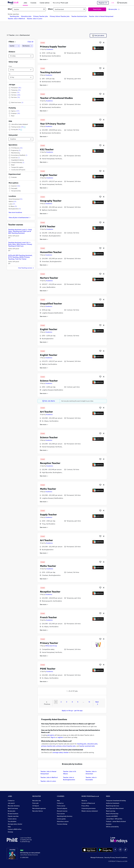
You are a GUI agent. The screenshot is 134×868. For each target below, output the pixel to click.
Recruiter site (37, 801)
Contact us (11, 801)
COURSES (61, 796)
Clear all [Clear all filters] (30, 42)
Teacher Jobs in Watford (16, 19)
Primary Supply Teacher (53, 47)
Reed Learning (111, 811)
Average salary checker (15, 824)
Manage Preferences (97, 857)
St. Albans (13, 206)
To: (10, 74)
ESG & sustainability (112, 827)
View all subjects (62, 808)
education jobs (92, 744)
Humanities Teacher (51, 252)
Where (50, 9)
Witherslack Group (51, 646)
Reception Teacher (50, 463)
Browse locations (13, 814)
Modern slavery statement (90, 811)
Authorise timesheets (113, 803)
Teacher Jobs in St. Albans (70, 773)
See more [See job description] (44, 59)
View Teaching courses (26, 268)
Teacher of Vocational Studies (56, 98)
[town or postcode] (70, 9)
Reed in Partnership (112, 814)
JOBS (10, 796)
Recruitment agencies (39, 808)
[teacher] (14, 46)
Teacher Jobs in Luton (35, 19)
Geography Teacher (51, 201)
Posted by (12, 108)
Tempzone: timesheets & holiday (116, 801)
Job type (12, 85)
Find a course (61, 806)
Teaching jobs (14, 16)
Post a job (35, 803)
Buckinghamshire (15, 209)
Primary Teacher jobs (41, 16)
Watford (12, 201)
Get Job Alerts (49, 401)
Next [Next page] (97, 703)
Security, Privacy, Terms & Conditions (116, 857)
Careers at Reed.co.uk (88, 803)
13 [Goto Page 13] (89, 702)
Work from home (13, 808)
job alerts (51, 735)
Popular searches (13, 816)
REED (108, 796)
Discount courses (62, 811)
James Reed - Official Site (114, 819)
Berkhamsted (25, 35)
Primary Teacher (49, 643)
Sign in (53, 737)
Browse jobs (114, 9)
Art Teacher (46, 412)
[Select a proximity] (21, 56)
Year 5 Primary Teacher (53, 124)
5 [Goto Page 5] (78, 702)
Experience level (15, 174)
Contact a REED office (15, 829)
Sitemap (10, 832)
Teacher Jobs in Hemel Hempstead (101, 16)
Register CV (103, 3)
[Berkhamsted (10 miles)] (27, 46)
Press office (85, 806)
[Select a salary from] (21, 70)
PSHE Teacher (48, 669)
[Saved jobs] (122, 3)
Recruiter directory (14, 806)
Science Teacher (49, 381)
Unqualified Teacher (51, 304)
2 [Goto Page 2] (61, 702)
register (60, 737)
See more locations (15, 212)
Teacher (12, 35)
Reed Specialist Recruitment (115, 808)
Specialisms (13, 145)
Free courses (61, 814)
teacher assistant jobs (87, 746)
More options (13, 183)
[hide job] (104, 42)
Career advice (12, 819)
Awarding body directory (65, 816)
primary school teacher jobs (66, 746)
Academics (50, 49)
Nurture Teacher (49, 278)
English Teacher (49, 175)
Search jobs (97, 9)
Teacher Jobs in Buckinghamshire (69, 779)
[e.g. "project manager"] (29, 9)
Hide (10, 121)
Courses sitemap (62, 824)
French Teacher (48, 617)
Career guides (61, 819)
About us (84, 801)
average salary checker (61, 752)
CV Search (36, 806)
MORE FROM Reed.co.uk (90, 796)
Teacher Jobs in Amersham (91, 773)
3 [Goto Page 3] (67, 702)
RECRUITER (37, 796)
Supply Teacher (48, 515)
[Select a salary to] (21, 77)
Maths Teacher (48, 489)
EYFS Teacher (48, 226)
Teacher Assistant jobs (79, 16)
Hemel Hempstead (16, 199)
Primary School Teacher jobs (60, 16)
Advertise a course (63, 821)
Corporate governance (88, 808)
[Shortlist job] (100, 42)
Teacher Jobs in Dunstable (91, 779)
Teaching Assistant (50, 72)
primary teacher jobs (48, 746)
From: (10, 66)
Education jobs (26, 16)
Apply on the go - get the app (72, 711)
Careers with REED (112, 816)
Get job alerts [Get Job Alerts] (98, 36)
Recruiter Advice (38, 811)
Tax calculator (12, 821)
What (10, 9)
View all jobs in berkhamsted (20, 218)
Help (9, 827)
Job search (11, 803)
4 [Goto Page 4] (72, 702)
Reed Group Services (113, 806)
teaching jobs (82, 744)
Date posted (13, 135)
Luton (12, 204)
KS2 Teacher (47, 149)
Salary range (13, 62)
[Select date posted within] (21, 139)
